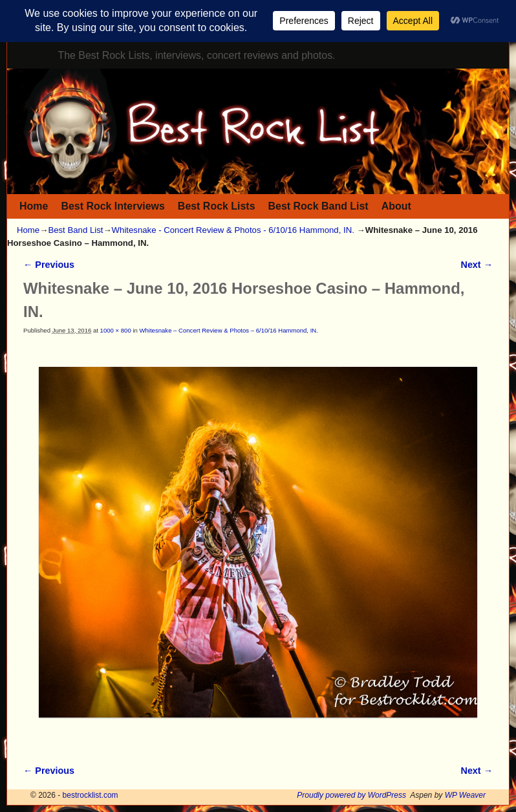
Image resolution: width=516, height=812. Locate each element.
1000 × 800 (116, 330)
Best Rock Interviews (113, 206)
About (396, 206)
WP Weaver (465, 795)
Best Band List (75, 230)
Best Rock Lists (217, 206)
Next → (477, 265)
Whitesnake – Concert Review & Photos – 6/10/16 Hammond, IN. (228, 330)
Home (34, 206)
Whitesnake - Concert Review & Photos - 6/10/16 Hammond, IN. (233, 230)
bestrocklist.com (91, 795)
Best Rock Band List (318, 206)
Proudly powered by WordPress (351, 795)
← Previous (49, 265)
